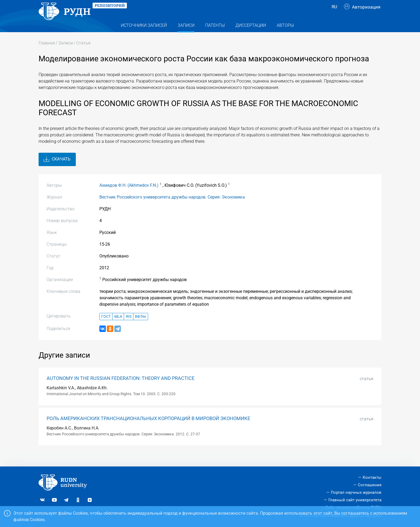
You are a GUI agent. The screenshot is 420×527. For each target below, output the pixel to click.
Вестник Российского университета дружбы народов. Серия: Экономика (172, 208)
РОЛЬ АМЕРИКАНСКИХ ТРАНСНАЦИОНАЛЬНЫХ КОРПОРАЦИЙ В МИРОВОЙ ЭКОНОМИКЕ (148, 429)
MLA (118, 327)
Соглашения (370, 485)
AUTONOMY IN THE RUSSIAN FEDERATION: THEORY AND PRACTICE (121, 389)
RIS (129, 327)
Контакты (372, 478)
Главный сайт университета (355, 500)
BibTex (140, 327)
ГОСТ (106, 327)
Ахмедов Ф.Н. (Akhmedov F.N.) (129, 196)
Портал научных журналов (356, 492)
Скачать (57, 170)
